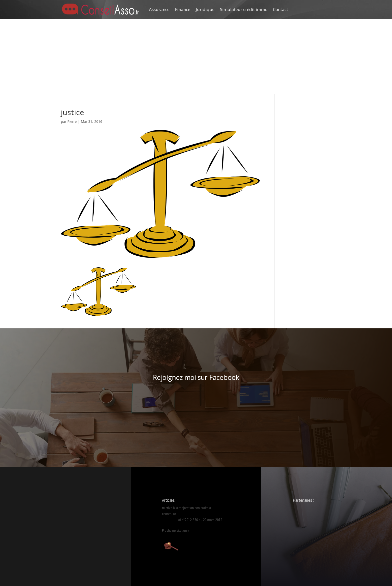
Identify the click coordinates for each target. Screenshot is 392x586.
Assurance (159, 9)
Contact (280, 9)
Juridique (205, 9)
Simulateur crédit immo (244, 9)
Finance (183, 9)
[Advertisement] (196, 57)
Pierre (72, 121)
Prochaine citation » (176, 530)
